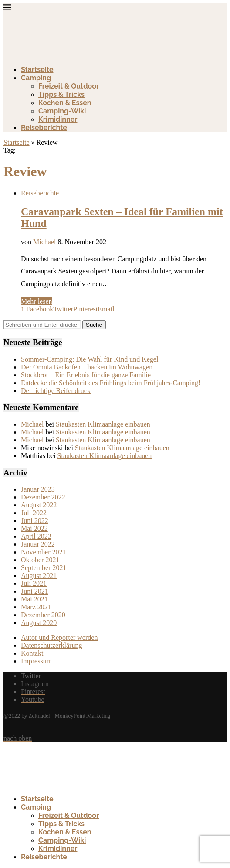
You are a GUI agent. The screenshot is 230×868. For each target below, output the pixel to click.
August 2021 (39, 576)
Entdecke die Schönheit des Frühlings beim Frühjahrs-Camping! (111, 383)
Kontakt (32, 653)
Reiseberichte (44, 128)
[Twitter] (31, 676)
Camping (36, 78)
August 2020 (39, 623)
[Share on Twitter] (63, 309)
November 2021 (44, 552)
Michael (44, 242)
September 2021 (44, 568)
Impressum (36, 661)
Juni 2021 (35, 591)
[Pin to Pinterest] (85, 309)
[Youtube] (33, 699)
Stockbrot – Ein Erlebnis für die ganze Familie (86, 375)
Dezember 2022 (43, 497)
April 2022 (36, 536)
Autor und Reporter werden (59, 637)
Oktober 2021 (40, 560)
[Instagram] (35, 684)
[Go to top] (18, 738)
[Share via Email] (106, 309)
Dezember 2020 (43, 615)
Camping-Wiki (62, 111)
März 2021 (36, 607)
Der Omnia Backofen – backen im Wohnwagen (87, 367)
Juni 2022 (35, 521)
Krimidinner (58, 119)
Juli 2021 (34, 583)
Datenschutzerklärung (51, 645)
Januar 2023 (38, 489)
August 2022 (39, 505)
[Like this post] (23, 309)
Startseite (37, 70)
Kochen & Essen (65, 103)
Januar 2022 (38, 544)
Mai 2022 (34, 528)
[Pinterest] (33, 692)
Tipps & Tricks (61, 94)
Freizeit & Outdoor (69, 86)
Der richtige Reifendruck (56, 391)
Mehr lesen (37, 301)
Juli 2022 (34, 513)
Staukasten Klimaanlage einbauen (103, 424)
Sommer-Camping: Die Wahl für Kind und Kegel (90, 359)
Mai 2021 (34, 599)
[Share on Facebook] (40, 309)
